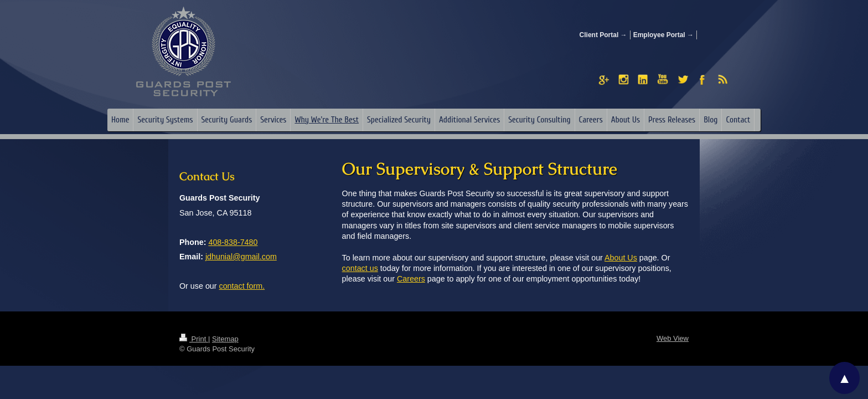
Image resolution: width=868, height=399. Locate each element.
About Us (621, 258)
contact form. (242, 286)
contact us (360, 268)
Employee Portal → (663, 35)
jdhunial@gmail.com (241, 257)
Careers (411, 279)
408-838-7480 (233, 242)
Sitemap (225, 339)
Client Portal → (603, 35)
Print (194, 339)
